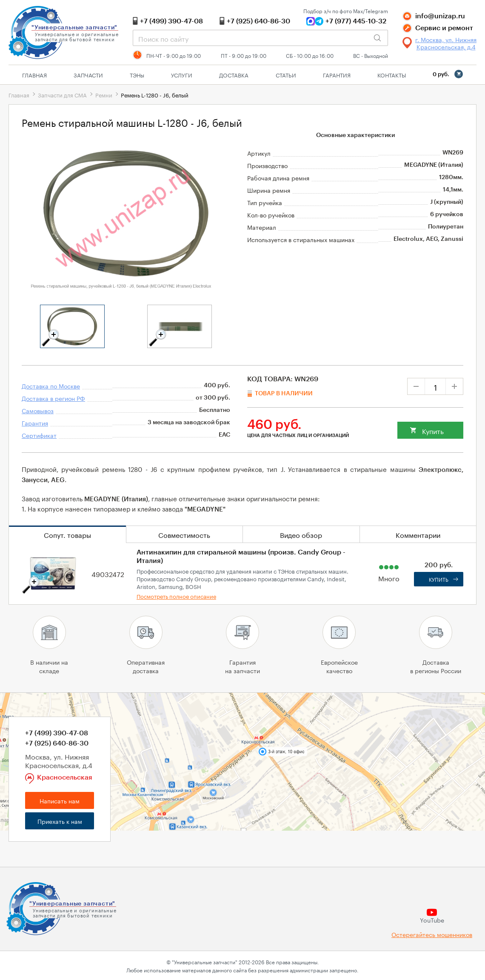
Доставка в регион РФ (53, 398)
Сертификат (39, 435)
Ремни (104, 94)
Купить (433, 430)
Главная (34, 74)
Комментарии (418, 534)
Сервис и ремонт (444, 28)
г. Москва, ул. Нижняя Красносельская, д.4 (446, 43)
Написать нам (60, 800)
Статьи (286, 74)
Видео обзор (301, 534)
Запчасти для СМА (62, 94)
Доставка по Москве (51, 386)
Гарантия (337, 74)
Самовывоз (38, 410)
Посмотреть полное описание (176, 596)
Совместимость (184, 534)
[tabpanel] (72, 326)
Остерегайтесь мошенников (432, 934)
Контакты (392, 74)
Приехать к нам (60, 821)
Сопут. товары (67, 534)
